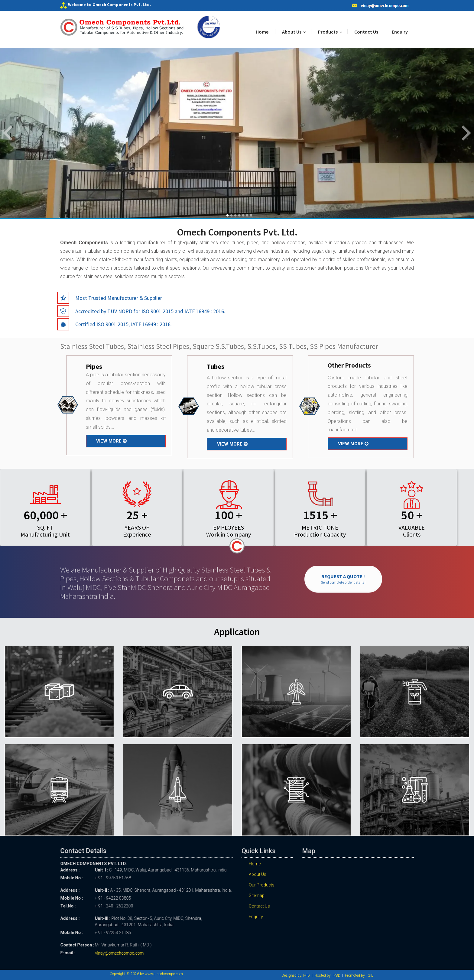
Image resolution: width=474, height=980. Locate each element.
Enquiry (400, 32)
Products (328, 32)
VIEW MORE (111, 441)
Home (262, 32)
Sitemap (257, 901)
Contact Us (366, 32)
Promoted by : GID (359, 975)
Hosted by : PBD (327, 975)
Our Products (262, 890)
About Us (292, 32)
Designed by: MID (296, 975)
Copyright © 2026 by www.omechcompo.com (146, 974)
